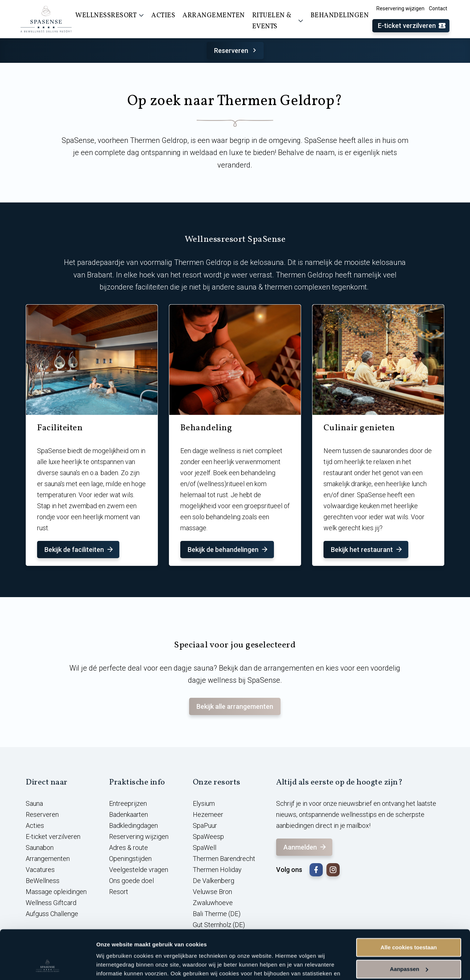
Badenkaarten (129, 814)
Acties (35, 825)
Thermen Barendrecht (224, 859)
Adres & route (129, 848)
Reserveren (236, 51)
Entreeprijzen (128, 803)
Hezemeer (208, 814)
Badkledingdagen (133, 825)
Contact (438, 8)
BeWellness (43, 881)
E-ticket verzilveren (412, 26)
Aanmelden (305, 847)
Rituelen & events (278, 21)
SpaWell (205, 848)
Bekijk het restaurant (367, 550)
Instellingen (112, 965)
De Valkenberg (214, 881)
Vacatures (40, 870)
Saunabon (40, 848)
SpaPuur (205, 825)
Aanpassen (409, 923)
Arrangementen (48, 859)
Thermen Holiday (217, 870)
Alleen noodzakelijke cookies (409, 945)
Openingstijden (130, 859)
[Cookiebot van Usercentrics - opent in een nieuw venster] (48, 966)
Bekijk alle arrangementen (235, 706)
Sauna (34, 803)
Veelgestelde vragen (139, 870)
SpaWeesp (208, 837)
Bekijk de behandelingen (228, 550)
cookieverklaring (172, 945)
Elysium (204, 803)
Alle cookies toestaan (408, 902)
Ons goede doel (131, 881)
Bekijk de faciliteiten (79, 550)
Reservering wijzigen (400, 8)
